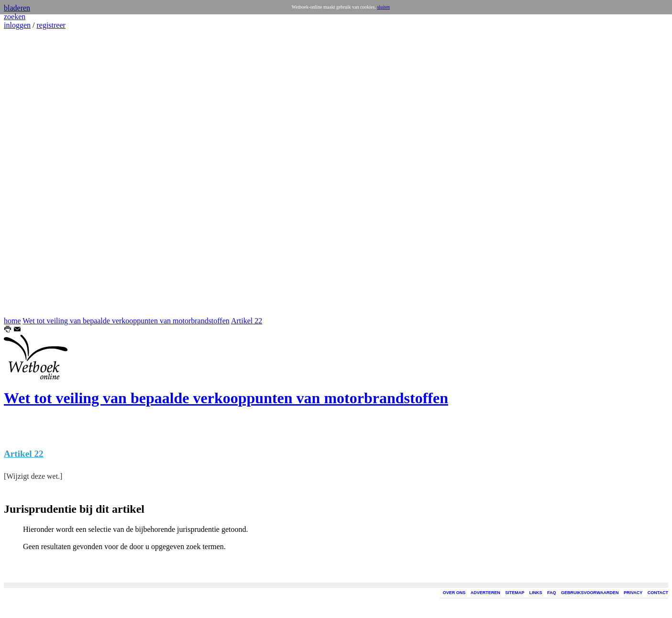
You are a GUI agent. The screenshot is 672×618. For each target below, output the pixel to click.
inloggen (17, 25)
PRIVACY (633, 593)
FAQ (552, 593)
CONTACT (658, 593)
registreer (51, 25)
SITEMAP (515, 593)
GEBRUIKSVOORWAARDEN (590, 593)
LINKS (536, 593)
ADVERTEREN (485, 593)
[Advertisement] (33, 173)
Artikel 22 (247, 321)
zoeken (15, 17)
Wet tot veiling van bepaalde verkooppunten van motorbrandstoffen (126, 321)
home (12, 321)
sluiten (383, 7)
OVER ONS (454, 593)
